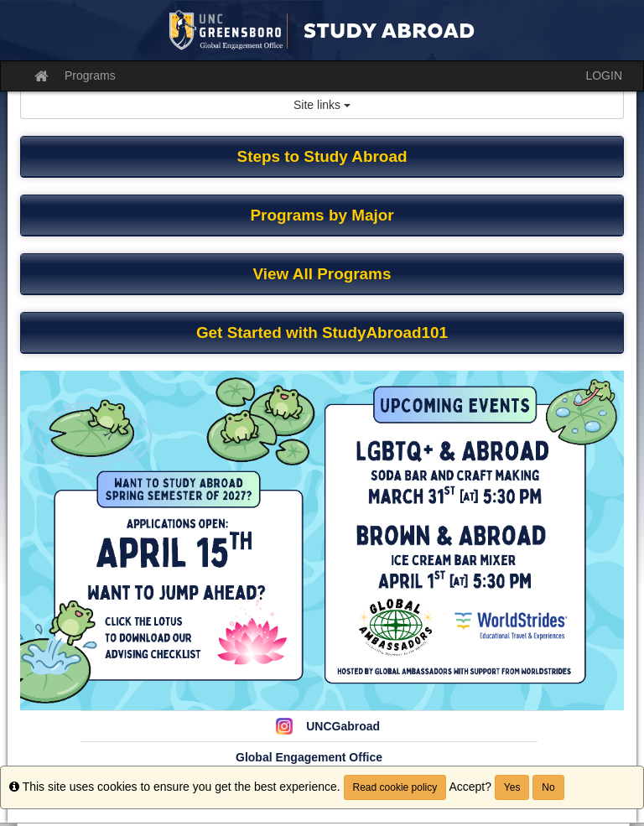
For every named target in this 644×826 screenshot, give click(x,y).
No (548, 787)
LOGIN (604, 75)
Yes (512, 787)
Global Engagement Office (309, 757)
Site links (322, 105)
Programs (90, 75)
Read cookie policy (395, 787)
